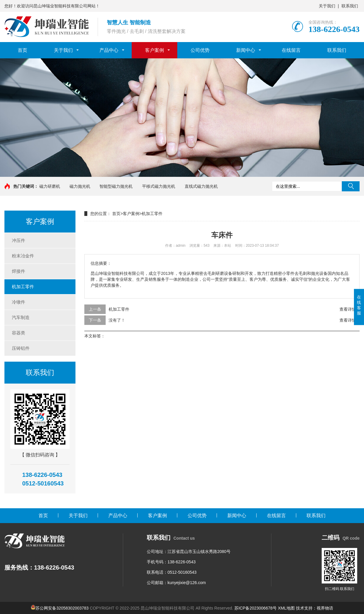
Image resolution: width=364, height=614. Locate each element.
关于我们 (327, 6)
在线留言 (291, 50)
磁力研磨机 (50, 186)
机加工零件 (23, 287)
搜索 (351, 186)
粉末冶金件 (23, 256)
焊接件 (18, 271)
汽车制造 (21, 317)
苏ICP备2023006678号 (256, 608)
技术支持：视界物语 (315, 608)
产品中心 (109, 50)
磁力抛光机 (80, 186)
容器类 (18, 333)
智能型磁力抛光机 (116, 186)
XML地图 (286, 608)
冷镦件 (18, 302)
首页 (22, 50)
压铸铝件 (21, 348)
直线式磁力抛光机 (201, 186)
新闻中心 (246, 50)
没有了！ (117, 320)
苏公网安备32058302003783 (62, 608)
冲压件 (18, 240)
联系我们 (350, 6)
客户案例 (154, 50)
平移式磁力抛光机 (159, 186)
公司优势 (200, 50)
